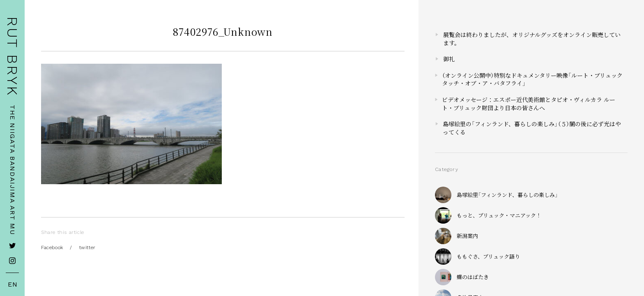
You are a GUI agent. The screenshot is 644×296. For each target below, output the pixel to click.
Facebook (52, 247)
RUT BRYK (12, 57)
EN (13, 284)
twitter (87, 247)
